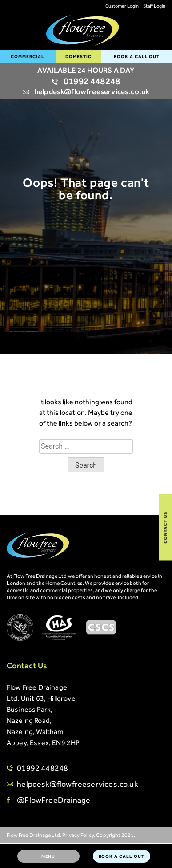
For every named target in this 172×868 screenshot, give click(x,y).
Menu (48, 856)
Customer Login (122, 6)
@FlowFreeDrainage (54, 800)
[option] (86, 162)
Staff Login (154, 6)
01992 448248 (86, 81)
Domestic (78, 57)
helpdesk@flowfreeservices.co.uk (86, 91)
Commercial (28, 57)
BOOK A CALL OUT (137, 57)
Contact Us (166, 527)
